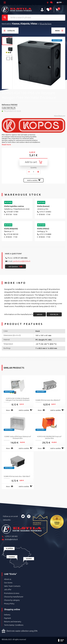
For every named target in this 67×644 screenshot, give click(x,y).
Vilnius (34, 24)
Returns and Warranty (13, 622)
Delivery (7, 615)
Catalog (9, 31)
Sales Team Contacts (12, 586)
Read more (6, 145)
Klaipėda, (25, 24)
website (40, 314)
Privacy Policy (9, 604)
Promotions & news (12, 593)
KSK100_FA (54, 314)
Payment (8, 618)
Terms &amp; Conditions (14, 625)
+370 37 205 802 (20, 258)
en (59, 2)
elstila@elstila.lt (10, 540)
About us (8, 579)
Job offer (8, 590)
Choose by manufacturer (14, 597)
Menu (59, 31)
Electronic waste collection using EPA (20, 631)
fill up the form (46, 24)
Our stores (8, 583)
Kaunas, (16, 24)
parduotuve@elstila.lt (22, 261)
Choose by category (12, 600)
